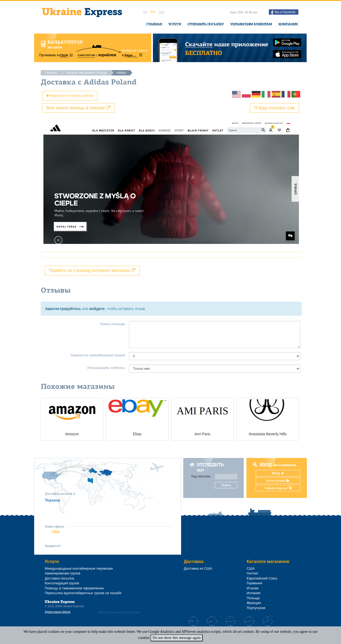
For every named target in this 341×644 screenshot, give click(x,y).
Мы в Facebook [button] (283, 13)
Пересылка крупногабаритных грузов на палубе (83, 593)
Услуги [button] (175, 24)
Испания (254, 593)
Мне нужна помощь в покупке (78, 108)
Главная (154, 24)
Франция (254, 603)
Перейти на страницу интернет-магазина (92, 270)
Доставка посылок (59, 578)
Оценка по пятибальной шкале (98, 355)
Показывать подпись (106, 368)
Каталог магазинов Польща (87, 73)
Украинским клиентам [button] (251, 24)
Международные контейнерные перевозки (79, 568)
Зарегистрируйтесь (63, 309)
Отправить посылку (206, 24)
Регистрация (278, 481)
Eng (162, 12)
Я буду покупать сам (274, 108)
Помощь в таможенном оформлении (74, 588)
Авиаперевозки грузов (62, 573)
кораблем (107, 55)
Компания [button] (288, 24)
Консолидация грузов (62, 583)
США (56, 532)
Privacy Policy (131, 612)
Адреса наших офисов (57, 612)
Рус (153, 12)
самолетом (86, 55)
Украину (53, 500)
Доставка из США (198, 568)
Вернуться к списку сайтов (70, 96)
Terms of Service (109, 612)
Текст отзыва (112, 324)
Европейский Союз (262, 578)
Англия (252, 573)
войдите (97, 309)
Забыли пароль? (278, 488)
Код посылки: (201, 476)
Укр (145, 12)
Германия (254, 583)
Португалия (256, 608)
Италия (253, 588)
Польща (253, 598)
